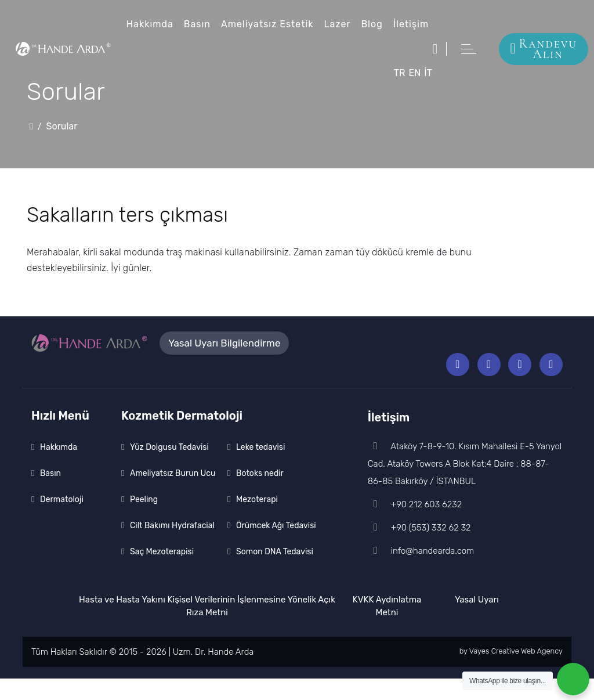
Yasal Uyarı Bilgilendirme (224, 344)
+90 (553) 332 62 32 (420, 549)
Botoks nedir (260, 495)
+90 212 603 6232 (415, 526)
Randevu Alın (544, 49)
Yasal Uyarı (477, 621)
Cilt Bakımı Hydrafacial (172, 547)
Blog (375, 24)
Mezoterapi (257, 521)
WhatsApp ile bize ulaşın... (508, 681)
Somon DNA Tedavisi (274, 573)
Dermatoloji (62, 521)
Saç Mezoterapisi (162, 573)
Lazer (340, 24)
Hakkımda (150, 24)
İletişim (415, 24)
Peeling (144, 521)
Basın (198, 24)
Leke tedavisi (261, 469)
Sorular (67, 126)
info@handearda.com (422, 572)
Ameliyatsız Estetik (269, 24)
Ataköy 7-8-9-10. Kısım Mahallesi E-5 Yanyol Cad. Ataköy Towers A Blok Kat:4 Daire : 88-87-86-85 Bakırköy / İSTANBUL (460, 485)
